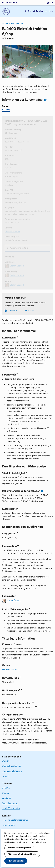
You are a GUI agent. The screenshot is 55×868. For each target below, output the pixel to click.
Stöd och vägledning (11, 766)
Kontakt (6, 776)
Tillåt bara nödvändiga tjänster (22, 854)
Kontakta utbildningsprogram (15, 820)
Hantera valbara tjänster (19, 848)
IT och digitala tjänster (12, 771)
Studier (5, 761)
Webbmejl (7, 798)
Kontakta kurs (8, 825)
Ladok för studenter (11, 808)
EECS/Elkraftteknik (11, 670)
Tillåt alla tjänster (16, 861)
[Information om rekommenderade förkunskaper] (42, 491)
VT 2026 (6, 110)
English (39, 11)
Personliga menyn (10, 803)
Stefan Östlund (14, 600)
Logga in (49, 2)
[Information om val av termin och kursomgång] (45, 100)
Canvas (5, 793)
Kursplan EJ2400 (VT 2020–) (21, 311)
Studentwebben (9, 2)
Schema (6, 788)
